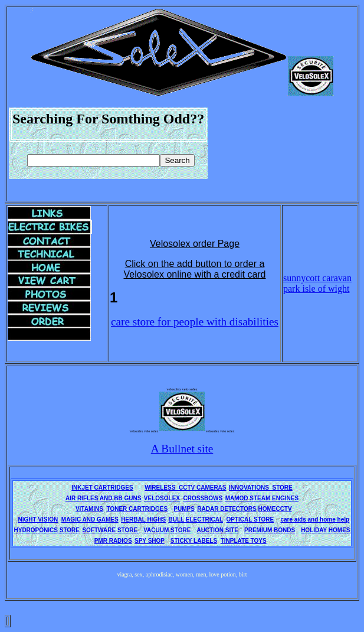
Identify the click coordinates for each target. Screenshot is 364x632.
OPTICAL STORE (250, 519)
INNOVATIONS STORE (261, 488)
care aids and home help (315, 519)
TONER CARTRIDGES (137, 509)
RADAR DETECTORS (227, 509)
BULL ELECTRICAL (196, 519)
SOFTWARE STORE (111, 530)
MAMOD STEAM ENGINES (262, 498)
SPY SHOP (150, 541)
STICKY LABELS (194, 541)
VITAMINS (89, 509)
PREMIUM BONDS (270, 530)
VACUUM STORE (167, 530)
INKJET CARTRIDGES (102, 488)
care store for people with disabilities (195, 322)
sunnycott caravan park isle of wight (317, 283)
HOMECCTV (275, 509)
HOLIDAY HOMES (325, 530)
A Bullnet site (182, 449)
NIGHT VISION (38, 519)
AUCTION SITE (217, 530)
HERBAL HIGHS (143, 519)
